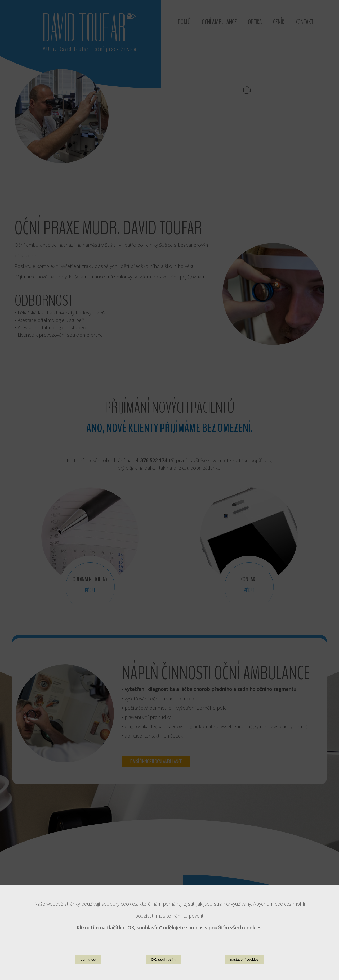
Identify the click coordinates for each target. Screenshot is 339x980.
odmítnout (88, 959)
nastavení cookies (244, 959)
